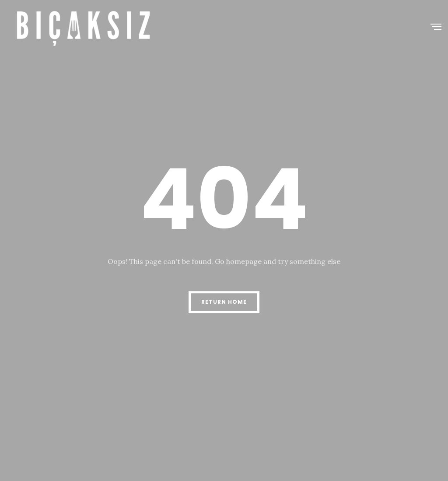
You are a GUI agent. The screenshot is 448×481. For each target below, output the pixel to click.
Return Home (224, 302)
